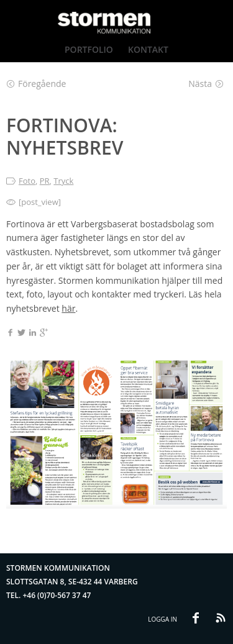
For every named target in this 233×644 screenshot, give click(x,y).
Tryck (63, 181)
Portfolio (89, 49)
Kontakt (148, 49)
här (68, 308)
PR (45, 181)
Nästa (206, 84)
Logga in (162, 619)
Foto (27, 181)
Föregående (36, 84)
